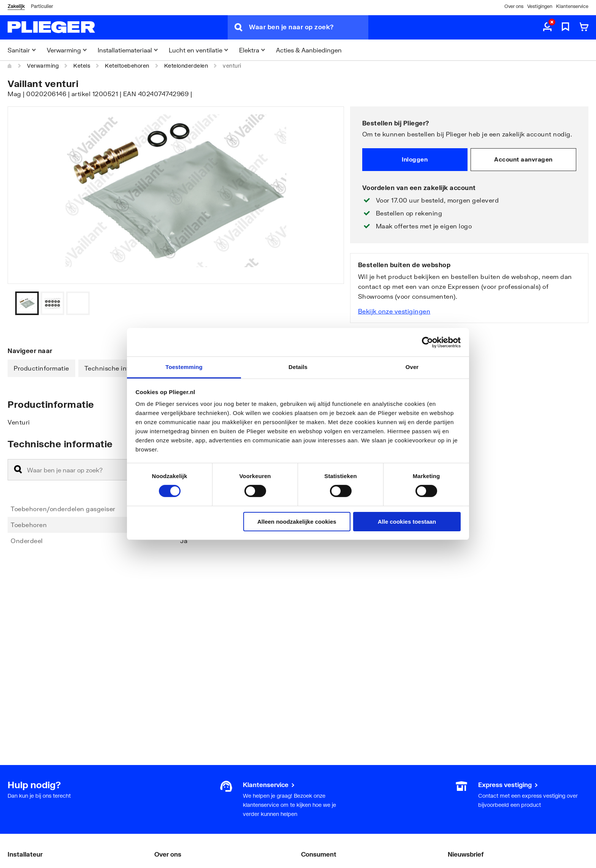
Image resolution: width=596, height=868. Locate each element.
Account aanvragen (523, 159)
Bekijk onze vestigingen (394, 311)
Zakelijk (16, 6)
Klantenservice (572, 6)
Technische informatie (118, 368)
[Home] (10, 66)
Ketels (82, 66)
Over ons (514, 6)
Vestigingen (540, 6)
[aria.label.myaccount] (547, 27)
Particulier (42, 6)
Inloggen (415, 159)
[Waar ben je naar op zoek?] (309, 27)
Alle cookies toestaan (407, 522)
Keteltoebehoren (127, 66)
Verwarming (43, 66)
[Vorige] (329, 303)
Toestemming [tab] (184, 367)
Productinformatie (41, 368)
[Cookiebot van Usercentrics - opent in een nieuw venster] (427, 342)
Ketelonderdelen (186, 66)
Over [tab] (412, 367)
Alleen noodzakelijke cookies (297, 522)
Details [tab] (298, 367)
